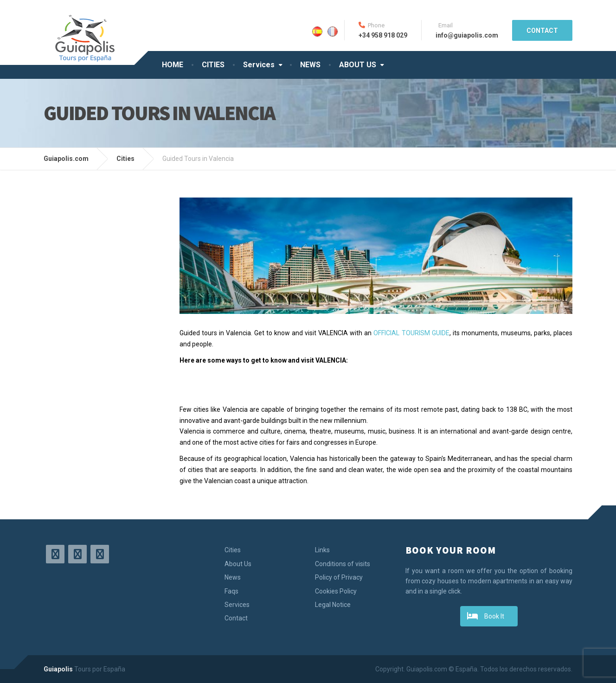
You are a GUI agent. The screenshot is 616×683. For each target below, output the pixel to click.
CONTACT (542, 31)
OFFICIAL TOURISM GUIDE (411, 333)
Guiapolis (58, 669)
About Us (238, 564)
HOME (173, 65)
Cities (233, 550)
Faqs (231, 591)
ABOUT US (358, 65)
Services (259, 65)
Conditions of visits (343, 564)
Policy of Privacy (339, 577)
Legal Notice (333, 605)
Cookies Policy (336, 591)
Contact (236, 618)
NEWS (310, 65)
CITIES (213, 65)
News (233, 577)
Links (322, 550)
